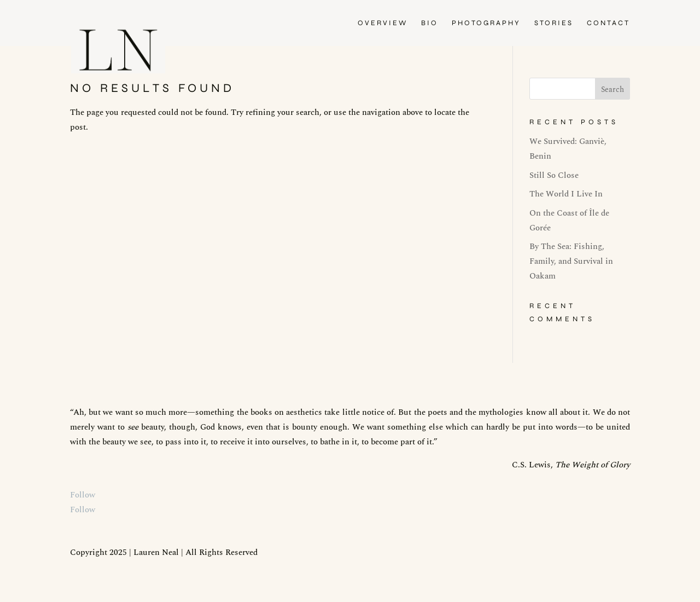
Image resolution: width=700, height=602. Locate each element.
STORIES (554, 23)
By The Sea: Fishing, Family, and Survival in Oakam (571, 261)
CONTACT (608, 23)
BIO (430, 23)
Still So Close (554, 175)
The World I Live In (566, 194)
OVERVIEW (383, 23)
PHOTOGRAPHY (486, 23)
